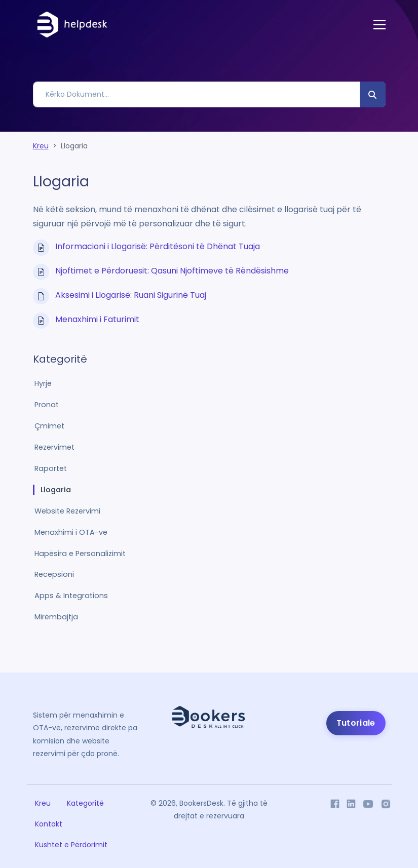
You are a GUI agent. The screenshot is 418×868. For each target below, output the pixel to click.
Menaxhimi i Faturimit (97, 319)
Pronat (47, 405)
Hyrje (43, 383)
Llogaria (56, 490)
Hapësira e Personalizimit (80, 554)
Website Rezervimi (67, 511)
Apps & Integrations (71, 596)
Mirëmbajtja (56, 617)
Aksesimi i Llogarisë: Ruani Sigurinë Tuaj (131, 295)
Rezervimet (54, 447)
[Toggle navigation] (379, 25)
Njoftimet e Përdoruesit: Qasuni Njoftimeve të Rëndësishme (172, 271)
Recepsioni (54, 574)
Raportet (51, 468)
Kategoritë (85, 803)
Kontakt (49, 824)
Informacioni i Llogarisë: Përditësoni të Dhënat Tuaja (158, 246)
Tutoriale (356, 723)
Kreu (41, 146)
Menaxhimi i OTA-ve (71, 532)
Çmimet (49, 426)
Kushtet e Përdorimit (71, 845)
